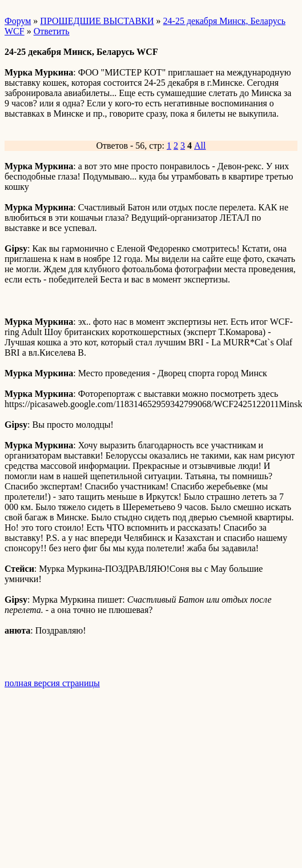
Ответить (52, 31)
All (200, 146)
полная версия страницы (52, 683)
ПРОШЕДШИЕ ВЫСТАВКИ (97, 21)
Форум (18, 21)
